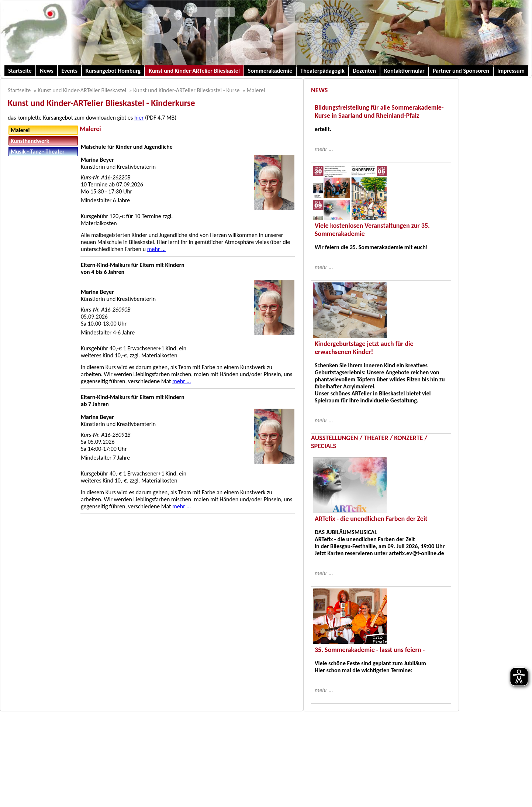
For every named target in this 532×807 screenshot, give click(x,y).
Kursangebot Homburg (113, 71)
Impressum (511, 71)
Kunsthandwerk (30, 141)
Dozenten (364, 71)
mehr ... (156, 249)
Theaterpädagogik (322, 71)
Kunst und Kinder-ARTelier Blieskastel (194, 71)
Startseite (20, 71)
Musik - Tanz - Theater (38, 152)
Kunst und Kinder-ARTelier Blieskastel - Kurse (186, 90)
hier (139, 118)
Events (70, 71)
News (47, 71)
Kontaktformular (404, 71)
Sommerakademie (270, 71)
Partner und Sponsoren (461, 71)
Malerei (256, 90)
